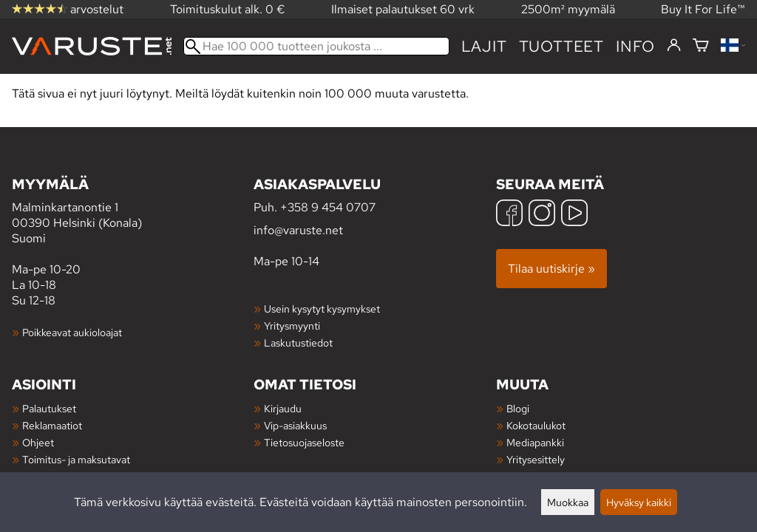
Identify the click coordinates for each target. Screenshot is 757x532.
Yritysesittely (536, 459)
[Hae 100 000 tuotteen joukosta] (316, 46)
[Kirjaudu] (674, 46)
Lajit (484, 46)
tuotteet (561, 46)
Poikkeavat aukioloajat (72, 332)
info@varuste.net (298, 230)
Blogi (518, 408)
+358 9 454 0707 (328, 207)
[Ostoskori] (701, 46)
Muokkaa (568, 502)
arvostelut (68, 9)
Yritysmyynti (292, 325)
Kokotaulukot (536, 425)
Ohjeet (38, 442)
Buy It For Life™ (703, 9)
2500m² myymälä (568, 9)
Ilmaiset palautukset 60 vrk (403, 9)
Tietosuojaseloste (304, 442)
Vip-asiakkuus (295, 425)
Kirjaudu (283, 408)
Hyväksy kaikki (639, 502)
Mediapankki (535, 442)
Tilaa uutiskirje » (551, 269)
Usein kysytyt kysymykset (322, 308)
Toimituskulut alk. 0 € (228, 9)
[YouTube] (574, 215)
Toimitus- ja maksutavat (76, 459)
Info (635, 46)
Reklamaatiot (52, 425)
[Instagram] (542, 215)
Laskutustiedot (298, 342)
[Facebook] (509, 215)
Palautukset (49, 408)
